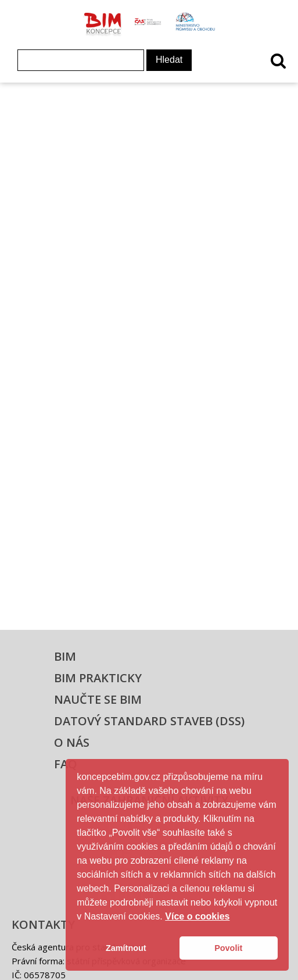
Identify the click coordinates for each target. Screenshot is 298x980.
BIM (65, 656)
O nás (72, 742)
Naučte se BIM (98, 699)
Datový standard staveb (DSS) (149, 721)
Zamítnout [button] (126, 948)
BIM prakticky (98, 678)
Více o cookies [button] (197, 916)
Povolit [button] (228, 948)
